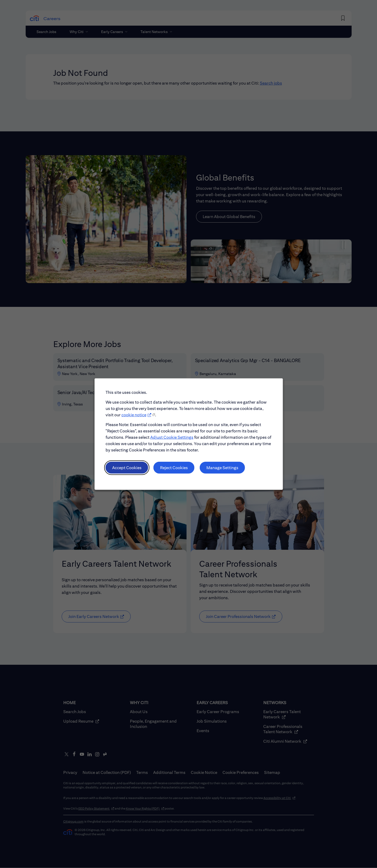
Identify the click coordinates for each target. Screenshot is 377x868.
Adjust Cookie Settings (172, 437)
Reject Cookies (174, 467)
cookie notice (134, 415)
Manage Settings (222, 467)
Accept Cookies (127, 467)
